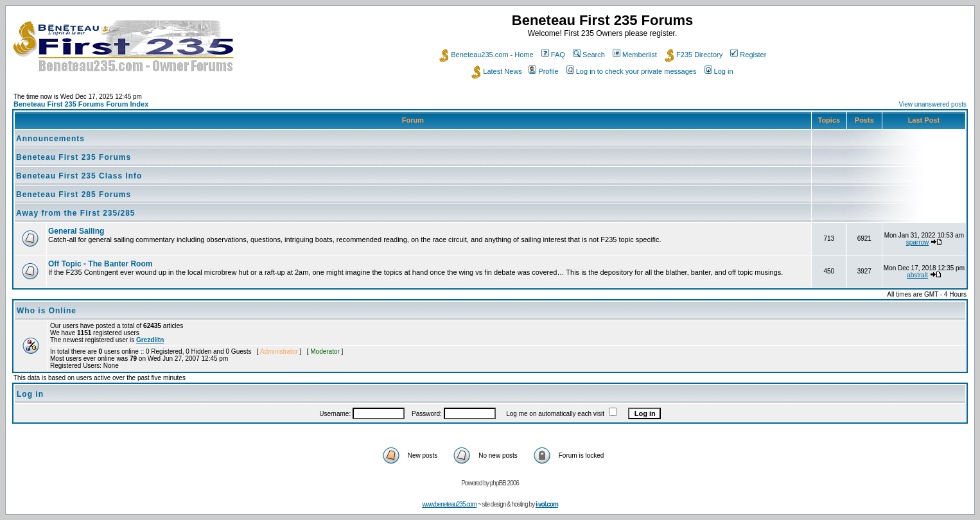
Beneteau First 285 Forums (74, 195)
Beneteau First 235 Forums (74, 157)
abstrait (917, 275)
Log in (719, 71)
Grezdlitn (150, 340)
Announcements (50, 139)
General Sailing (76, 231)
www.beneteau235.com (449, 504)
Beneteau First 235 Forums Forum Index (81, 104)
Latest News (497, 71)
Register (748, 55)
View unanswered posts (933, 104)
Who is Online (47, 311)
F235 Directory (694, 55)
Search (589, 55)
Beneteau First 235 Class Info (79, 176)
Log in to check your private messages (632, 71)
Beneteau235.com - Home (486, 55)
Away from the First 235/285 (76, 213)
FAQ (553, 55)
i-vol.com (547, 504)
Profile (543, 71)
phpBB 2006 (504, 483)
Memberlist (635, 55)
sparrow (918, 242)
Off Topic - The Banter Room (100, 264)
